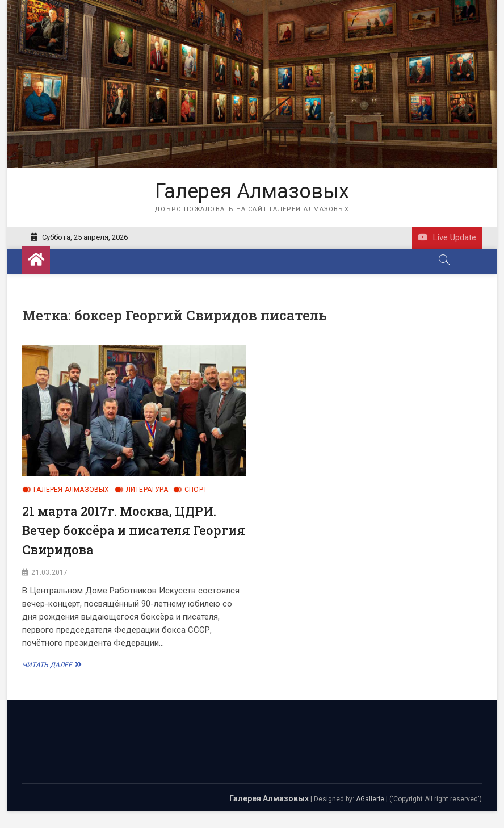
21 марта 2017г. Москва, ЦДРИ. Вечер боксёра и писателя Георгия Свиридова (134, 530)
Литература (147, 490)
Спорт (196, 490)
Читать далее (51, 665)
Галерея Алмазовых (252, 191)
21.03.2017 (49, 572)
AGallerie (370, 799)
